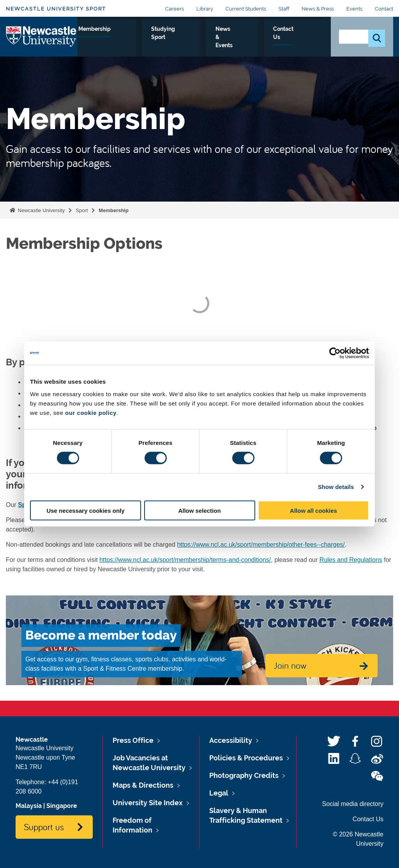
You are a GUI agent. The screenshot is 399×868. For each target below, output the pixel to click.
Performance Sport (101, 43)
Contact (384, 9)
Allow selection (199, 510)
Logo (41, 45)
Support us (44, 827)
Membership (191, 38)
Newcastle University (41, 210)
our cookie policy (91, 412)
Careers (175, 9)
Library (205, 9)
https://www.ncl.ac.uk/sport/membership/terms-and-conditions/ (185, 560)
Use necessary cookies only (85, 510)
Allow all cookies (313, 510)
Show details (336, 487)
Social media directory (353, 804)
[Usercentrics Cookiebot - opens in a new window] (335, 353)
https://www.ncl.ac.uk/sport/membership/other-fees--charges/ (261, 545)
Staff (284, 9)
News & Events (272, 47)
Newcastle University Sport (56, 9)
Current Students (246, 9)
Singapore (62, 806)
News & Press (318, 9)
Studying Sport (236, 43)
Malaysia (29, 806)
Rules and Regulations (351, 560)
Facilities (146, 38)
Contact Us (306, 43)
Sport (82, 210)
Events (354, 9)
